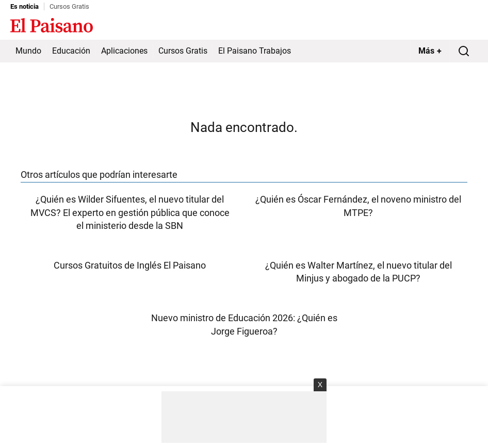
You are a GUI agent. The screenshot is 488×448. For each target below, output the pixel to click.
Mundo (28, 51)
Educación (71, 51)
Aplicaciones (124, 51)
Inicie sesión (457, 26)
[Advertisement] (244, 417)
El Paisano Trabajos (255, 51)
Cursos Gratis (69, 6)
